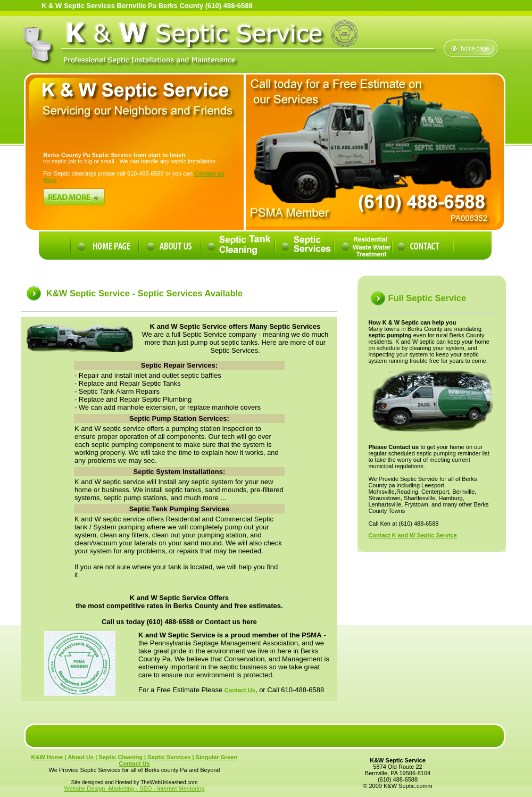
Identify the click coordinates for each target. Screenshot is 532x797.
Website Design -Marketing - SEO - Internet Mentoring (135, 788)
